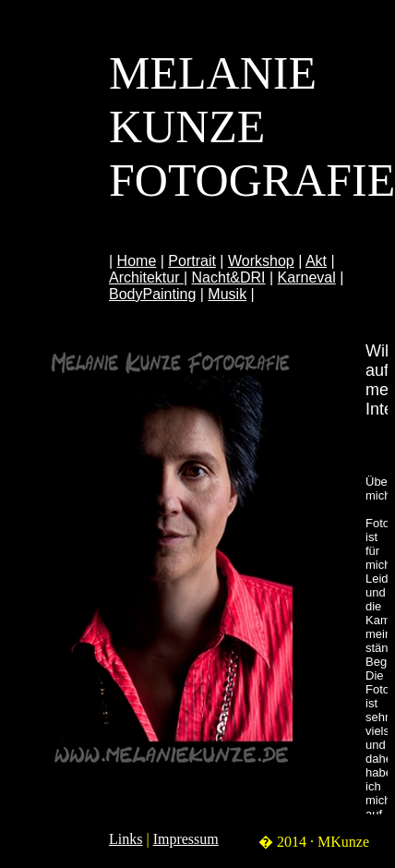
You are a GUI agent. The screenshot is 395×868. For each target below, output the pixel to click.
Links (126, 839)
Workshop (261, 261)
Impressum (186, 839)
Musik (227, 294)
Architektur (146, 277)
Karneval (307, 277)
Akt (316, 261)
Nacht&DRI (229, 277)
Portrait (192, 261)
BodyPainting (152, 294)
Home (137, 261)
